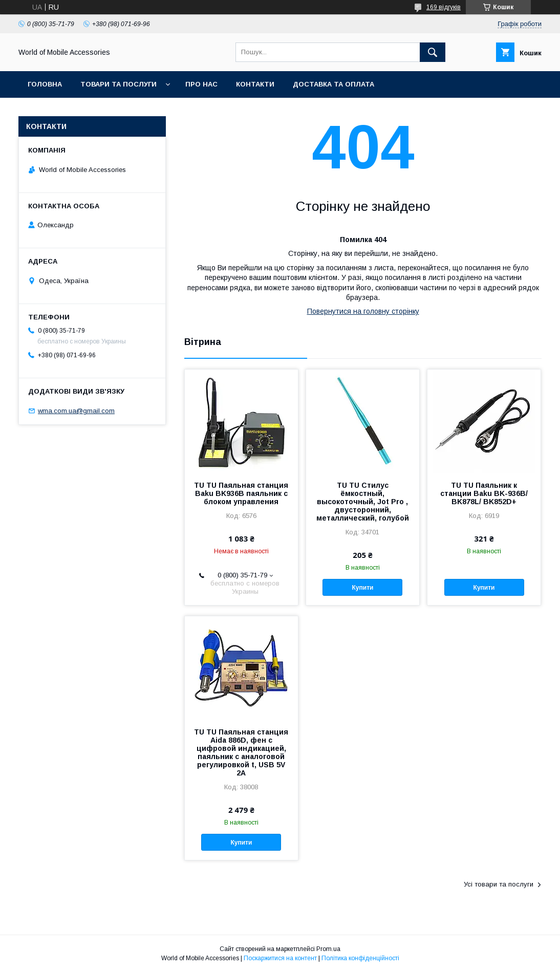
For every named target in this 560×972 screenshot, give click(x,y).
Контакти (255, 84)
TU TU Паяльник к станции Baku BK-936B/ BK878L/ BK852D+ (484, 493)
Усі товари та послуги (499, 884)
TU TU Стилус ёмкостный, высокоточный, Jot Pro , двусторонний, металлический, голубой (363, 502)
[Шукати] (433, 52)
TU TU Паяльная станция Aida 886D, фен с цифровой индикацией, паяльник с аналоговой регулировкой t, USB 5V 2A (241, 752)
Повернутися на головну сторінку (363, 311)
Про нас (201, 84)
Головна (45, 84)
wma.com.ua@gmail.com (76, 411)
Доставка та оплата (333, 84)
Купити (363, 588)
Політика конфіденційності (360, 958)
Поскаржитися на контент (280, 958)
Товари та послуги (119, 84)
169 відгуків (444, 7)
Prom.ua (328, 949)
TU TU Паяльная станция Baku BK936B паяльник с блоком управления (241, 493)
